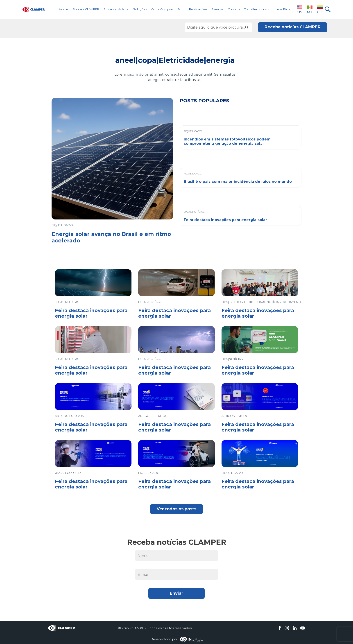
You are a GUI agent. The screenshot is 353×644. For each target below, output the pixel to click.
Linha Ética (283, 9)
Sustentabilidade (116, 9)
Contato (234, 9)
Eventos (217, 9)
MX (310, 9)
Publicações (198, 9)
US (300, 9)
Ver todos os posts (176, 509)
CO (320, 9)
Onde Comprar (162, 9)
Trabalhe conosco (257, 9)
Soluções (140, 9)
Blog (181, 9)
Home (64, 9)
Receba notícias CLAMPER (293, 27)
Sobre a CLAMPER (86, 9)
